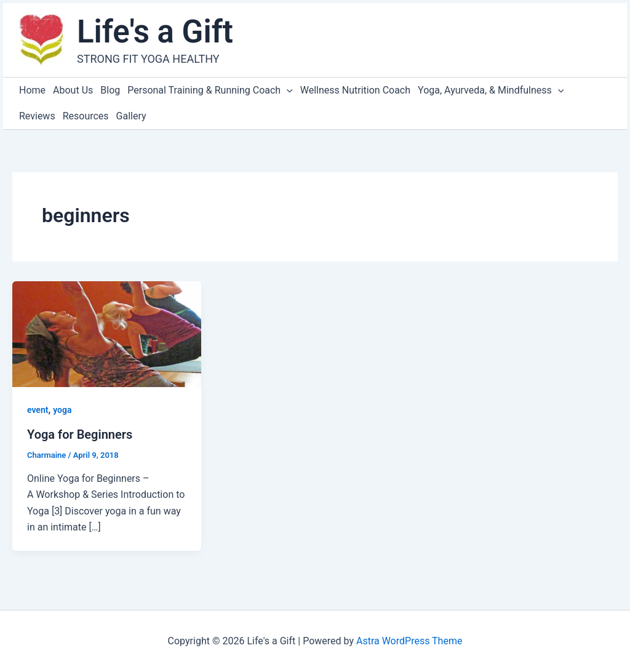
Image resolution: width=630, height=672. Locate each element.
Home (32, 90)
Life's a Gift (155, 32)
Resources (86, 116)
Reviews (37, 116)
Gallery (131, 116)
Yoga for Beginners (80, 434)
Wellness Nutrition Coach (355, 90)
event (38, 410)
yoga (62, 410)
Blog (110, 90)
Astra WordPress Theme (409, 641)
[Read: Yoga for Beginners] (107, 333)
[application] (287, 90)
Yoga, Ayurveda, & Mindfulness (491, 90)
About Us (73, 90)
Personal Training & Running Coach (210, 90)
